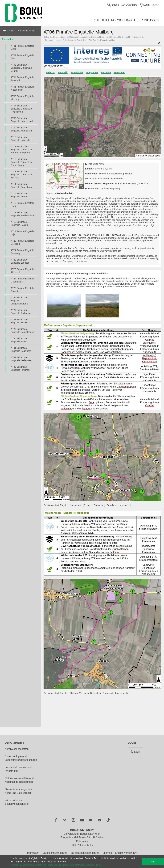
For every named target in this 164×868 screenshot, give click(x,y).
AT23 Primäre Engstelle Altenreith (23, 271)
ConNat (71, 40)
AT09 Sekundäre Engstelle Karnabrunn (22, 129)
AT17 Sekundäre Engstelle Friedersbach (22, 214)
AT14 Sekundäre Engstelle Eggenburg (21, 186)
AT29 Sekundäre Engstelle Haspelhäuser (23, 331)
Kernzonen (119, 72)
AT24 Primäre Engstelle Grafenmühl (23, 280)
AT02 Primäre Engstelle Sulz (23, 57)
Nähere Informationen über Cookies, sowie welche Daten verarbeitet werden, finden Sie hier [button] (57, 865)
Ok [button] (153, 862)
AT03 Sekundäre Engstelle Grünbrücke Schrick (22, 68)
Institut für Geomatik (122, 37)
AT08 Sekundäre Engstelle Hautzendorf (22, 120)
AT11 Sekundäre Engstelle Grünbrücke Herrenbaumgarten (22, 150)
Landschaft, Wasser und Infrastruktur (19, 769)
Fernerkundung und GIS (55, 40)
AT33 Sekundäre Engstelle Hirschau (20, 368)
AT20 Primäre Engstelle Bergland (23, 242)
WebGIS (50, 72)
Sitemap (107, 853)
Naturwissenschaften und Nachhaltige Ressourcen (19, 780)
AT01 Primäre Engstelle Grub (23, 47)
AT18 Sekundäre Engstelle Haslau (19, 223)
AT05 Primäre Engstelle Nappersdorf (23, 88)
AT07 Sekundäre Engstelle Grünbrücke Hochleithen (22, 109)
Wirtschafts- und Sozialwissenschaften (17, 802)
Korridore (106, 72)
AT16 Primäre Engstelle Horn (23, 204)
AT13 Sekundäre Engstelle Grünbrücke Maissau (22, 175)
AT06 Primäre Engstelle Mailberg (23, 98)
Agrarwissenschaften (17, 749)
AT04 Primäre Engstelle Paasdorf (23, 79)
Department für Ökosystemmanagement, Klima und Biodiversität (83, 37)
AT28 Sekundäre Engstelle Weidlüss (20, 321)
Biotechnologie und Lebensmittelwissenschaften (21, 758)
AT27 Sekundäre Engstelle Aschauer (20, 312)
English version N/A (126, 853)
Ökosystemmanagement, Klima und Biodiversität (19, 791)
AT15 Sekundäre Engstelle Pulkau (19, 195)
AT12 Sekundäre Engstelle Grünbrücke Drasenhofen (22, 162)
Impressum (33, 853)
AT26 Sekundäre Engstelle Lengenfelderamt (19, 301)
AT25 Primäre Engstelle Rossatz (23, 290)
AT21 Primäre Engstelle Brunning (23, 252)
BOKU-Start (49, 37)
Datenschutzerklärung (55, 853)
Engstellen (8, 39)
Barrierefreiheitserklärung (85, 853)
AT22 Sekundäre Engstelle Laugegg (20, 261)
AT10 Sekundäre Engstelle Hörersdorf (21, 139)
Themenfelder (138, 37)
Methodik (63, 72)
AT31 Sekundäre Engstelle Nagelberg (21, 349)
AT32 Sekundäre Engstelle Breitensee (21, 359)
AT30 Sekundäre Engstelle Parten (19, 340)
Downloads (77, 72)
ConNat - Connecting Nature (21, 31)
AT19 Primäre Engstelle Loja (23, 233)
